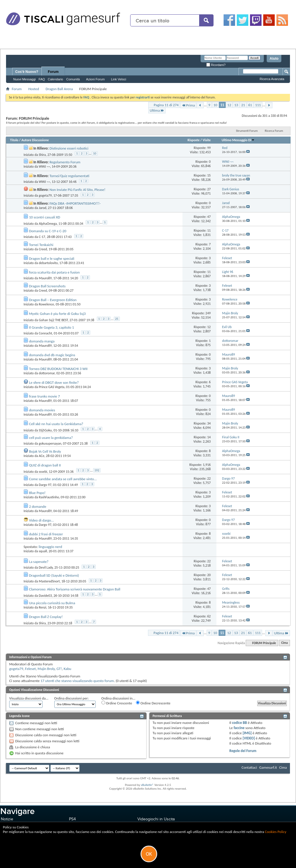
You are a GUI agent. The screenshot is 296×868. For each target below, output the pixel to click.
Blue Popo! (37, 493)
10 (215, 105)
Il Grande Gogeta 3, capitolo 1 (51, 327)
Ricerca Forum (274, 131)
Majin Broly (46, 669)
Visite (207, 140)
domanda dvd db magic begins (52, 355)
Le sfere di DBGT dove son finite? (54, 382)
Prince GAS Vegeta (52, 387)
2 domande (38, 506)
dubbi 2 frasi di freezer (46, 534)
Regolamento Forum (65, 162)
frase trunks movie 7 (44, 396)
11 (222, 105)
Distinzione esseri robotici (69, 148)
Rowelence (46, 304)
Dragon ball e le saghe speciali (52, 258)
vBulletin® (147, 785)
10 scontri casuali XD (45, 217)
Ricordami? (216, 65)
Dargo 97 (45, 485)
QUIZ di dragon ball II (45, 465)
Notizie (7, 819)
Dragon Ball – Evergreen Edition (53, 300)
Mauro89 (45, 278)
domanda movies (42, 410)
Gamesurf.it (268, 767)
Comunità (73, 79)
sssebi (43, 471)
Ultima (157, 110)
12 (229, 105)
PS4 (72, 819)
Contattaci (249, 767)
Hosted (33, 89)
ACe (42, 456)
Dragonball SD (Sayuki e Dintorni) (54, 575)
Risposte (193, 140)
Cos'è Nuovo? (27, 72)
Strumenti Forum (247, 131)
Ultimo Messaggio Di (238, 140)
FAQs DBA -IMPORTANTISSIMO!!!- (75, 203)
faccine (239, 728)
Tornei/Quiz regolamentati (69, 176)
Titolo (14, 140)
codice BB (239, 723)
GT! (59, 669)
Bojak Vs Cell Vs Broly (45, 451)
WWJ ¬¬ (44, 166)
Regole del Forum (243, 751)
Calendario (55, 79)
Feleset (30, 669)
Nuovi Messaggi (24, 79)
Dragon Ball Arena (59, 89)
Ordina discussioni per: (72, 698)
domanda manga (42, 341)
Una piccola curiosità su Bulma (52, 603)
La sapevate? (39, 562)
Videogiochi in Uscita (156, 819)
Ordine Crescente (117, 703)
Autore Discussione (35, 140)
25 (117, 319)
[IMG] (247, 733)
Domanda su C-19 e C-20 (48, 231)
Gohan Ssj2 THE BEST (53, 320)
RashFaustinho (49, 497)
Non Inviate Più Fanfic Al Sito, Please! (77, 190)
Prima (188, 105)
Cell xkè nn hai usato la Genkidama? (56, 424)
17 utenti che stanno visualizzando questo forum (77, 681)
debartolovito (48, 263)
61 (250, 105)
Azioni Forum (96, 79)
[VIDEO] (249, 738)
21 (243, 105)
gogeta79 (45, 195)
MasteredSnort (49, 581)
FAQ (42, 79)
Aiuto (274, 59)
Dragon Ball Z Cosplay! (46, 617)
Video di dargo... (41, 520)
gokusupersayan (50, 443)
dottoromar (47, 373)
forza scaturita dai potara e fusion (54, 272)
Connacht (45, 333)
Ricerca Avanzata (272, 79)
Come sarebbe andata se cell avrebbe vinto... (63, 479)
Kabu (67, 669)
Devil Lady (46, 567)
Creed (43, 249)
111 (258, 105)
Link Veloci (119, 79)
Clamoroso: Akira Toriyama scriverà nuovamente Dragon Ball (75, 589)
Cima (284, 643)
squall (43, 551)
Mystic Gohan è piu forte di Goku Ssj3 (57, 314)
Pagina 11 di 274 (166, 105)
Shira (42, 154)
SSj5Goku (45, 430)
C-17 (42, 237)
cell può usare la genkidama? (51, 438)
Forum (53, 72)
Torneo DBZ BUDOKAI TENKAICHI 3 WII (58, 369)
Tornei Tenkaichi (41, 245)
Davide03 (45, 595)
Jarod (43, 208)
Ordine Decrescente (153, 703)
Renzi (43, 607)
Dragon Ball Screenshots (47, 286)
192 (97, 470)
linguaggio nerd (50, 547)
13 (236, 105)
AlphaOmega (48, 223)
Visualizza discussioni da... (29, 698)
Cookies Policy (276, 832)
